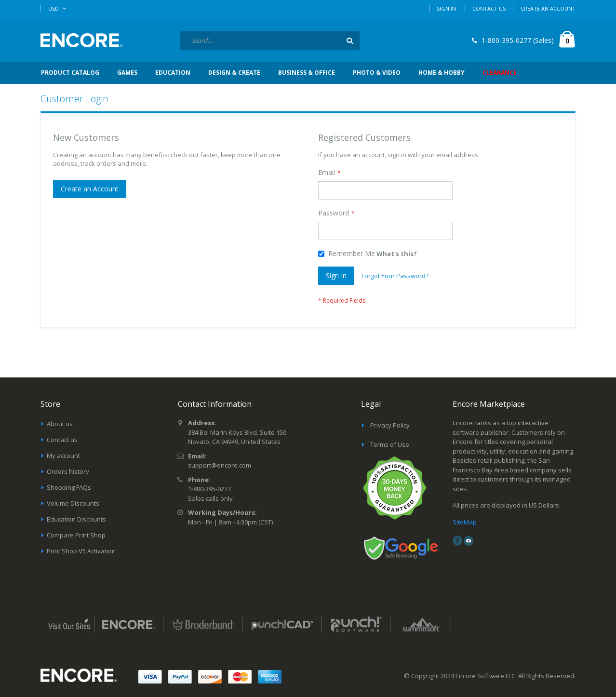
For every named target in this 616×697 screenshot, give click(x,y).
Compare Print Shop (76, 535)
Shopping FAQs (69, 487)
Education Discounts (76, 519)
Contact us (62, 440)
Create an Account (548, 8)
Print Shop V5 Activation (81, 551)
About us (60, 424)
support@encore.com (220, 465)
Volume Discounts (73, 503)
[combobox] (270, 40)
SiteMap (465, 522)
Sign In (446, 8)
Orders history (68, 471)
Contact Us (489, 8)
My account (63, 456)
